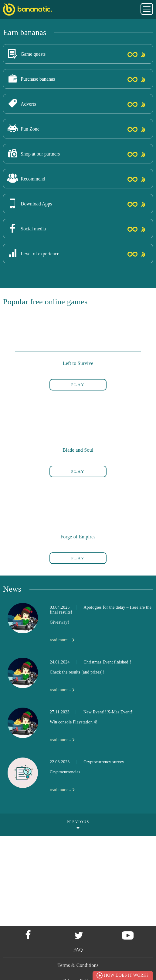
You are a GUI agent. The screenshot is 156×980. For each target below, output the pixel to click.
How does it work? (126, 975)
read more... (60, 640)
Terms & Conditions (78, 965)
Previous (78, 822)
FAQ (78, 950)
